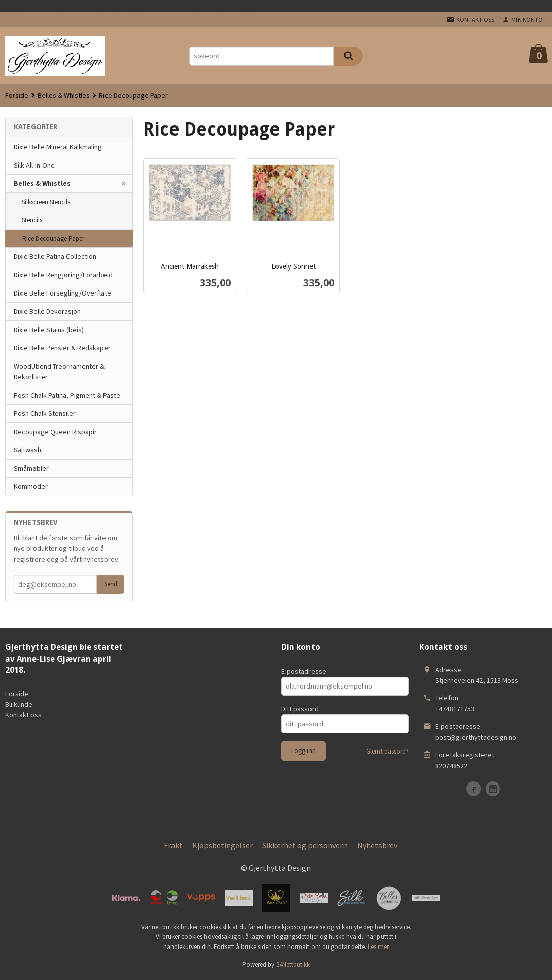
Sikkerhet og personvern (305, 845)
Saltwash (27, 450)
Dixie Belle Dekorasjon (47, 311)
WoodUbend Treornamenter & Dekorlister (59, 371)
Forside (17, 95)
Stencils (32, 220)
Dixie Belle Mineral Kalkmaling (58, 147)
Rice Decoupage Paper (53, 238)
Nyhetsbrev (377, 845)
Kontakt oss (23, 715)
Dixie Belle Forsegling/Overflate (62, 293)
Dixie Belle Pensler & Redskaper (62, 348)
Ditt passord (300, 709)
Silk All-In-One (34, 165)
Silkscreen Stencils (46, 202)
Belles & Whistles (42, 183)
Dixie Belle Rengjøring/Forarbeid (63, 275)
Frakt (173, 845)
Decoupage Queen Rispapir (55, 432)
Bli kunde (19, 704)
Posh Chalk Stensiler (45, 413)
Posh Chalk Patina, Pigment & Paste (67, 395)
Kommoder (31, 486)
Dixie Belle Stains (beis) (49, 330)
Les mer (378, 947)
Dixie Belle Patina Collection (55, 256)
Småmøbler (31, 468)
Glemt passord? (388, 751)
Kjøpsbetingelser (222, 845)
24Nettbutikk (293, 965)
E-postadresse (304, 671)
